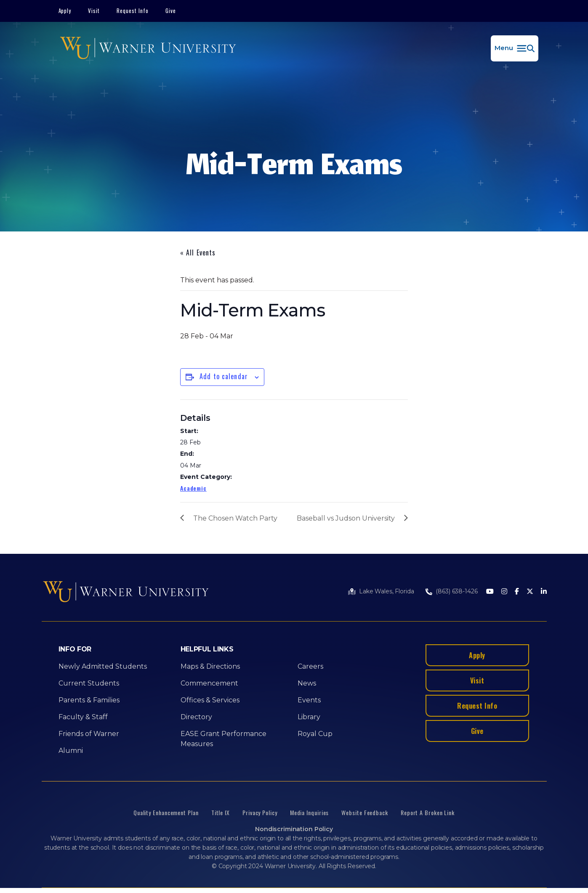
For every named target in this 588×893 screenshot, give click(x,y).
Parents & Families (89, 700)
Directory (196, 717)
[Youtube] (490, 592)
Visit (94, 11)
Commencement (209, 683)
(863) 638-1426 (456, 591)
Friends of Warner (89, 734)
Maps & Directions (210, 666)
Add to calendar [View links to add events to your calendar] (224, 376)
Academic (193, 488)
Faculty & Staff (83, 717)
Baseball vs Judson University (346, 518)
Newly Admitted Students (103, 666)
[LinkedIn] (544, 592)
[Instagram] (504, 592)
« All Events (198, 252)
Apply (65, 11)
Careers (310, 666)
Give (171, 11)
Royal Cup (315, 734)
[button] (515, 48)
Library (309, 717)
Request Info (133, 11)
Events (309, 700)
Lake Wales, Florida (386, 591)
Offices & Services (210, 700)
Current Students (89, 683)
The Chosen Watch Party (235, 518)
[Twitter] (530, 592)
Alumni (71, 751)
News (307, 683)
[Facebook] (517, 592)
